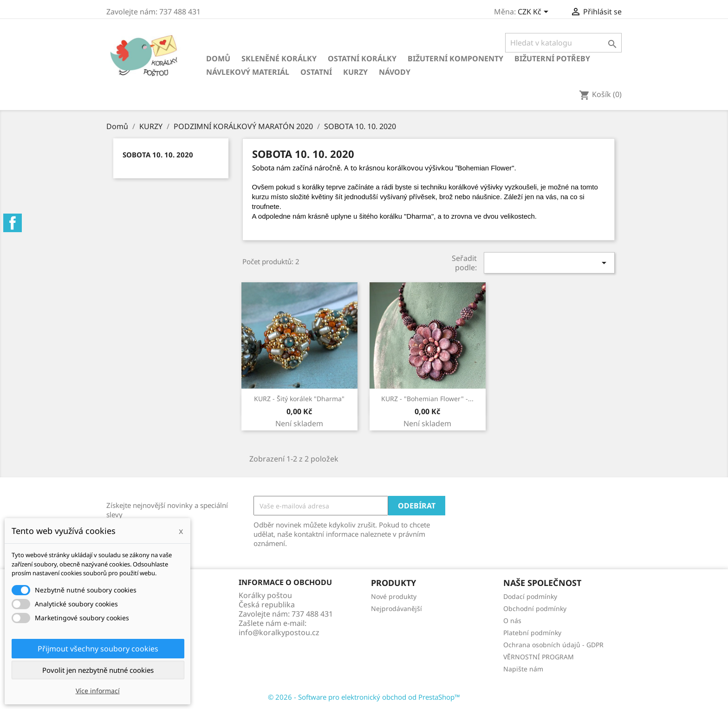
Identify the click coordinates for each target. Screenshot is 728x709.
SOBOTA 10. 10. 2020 (158, 155)
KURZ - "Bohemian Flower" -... (427, 399)
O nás (512, 621)
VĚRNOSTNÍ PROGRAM (539, 657)
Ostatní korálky (362, 59)
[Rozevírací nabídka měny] (535, 13)
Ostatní (316, 72)
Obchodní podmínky (535, 608)
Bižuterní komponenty (455, 59)
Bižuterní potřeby (552, 59)
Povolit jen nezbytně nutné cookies (98, 670)
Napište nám (523, 669)
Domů (218, 59)
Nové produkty (394, 596)
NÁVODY (395, 72)
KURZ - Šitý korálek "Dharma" (299, 399)
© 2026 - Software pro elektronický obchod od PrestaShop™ (364, 697)
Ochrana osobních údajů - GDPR (553, 645)
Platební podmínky (532, 633)
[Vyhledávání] (563, 43)
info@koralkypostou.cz (279, 632)
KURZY (355, 72)
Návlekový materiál (248, 72)
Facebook (13, 223)
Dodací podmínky (530, 596)
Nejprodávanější (396, 608)
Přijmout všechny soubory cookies (98, 649)
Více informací (98, 691)
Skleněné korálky (279, 59)
